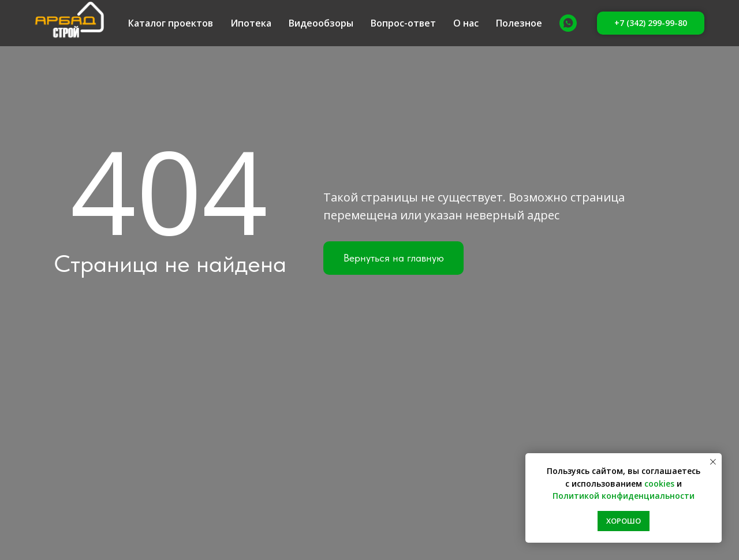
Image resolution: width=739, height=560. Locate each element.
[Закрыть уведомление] (713, 462)
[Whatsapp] (568, 23)
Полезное (519, 23)
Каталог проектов (171, 23)
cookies (659, 484)
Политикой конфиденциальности (624, 496)
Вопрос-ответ (403, 23)
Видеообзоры (321, 23)
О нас (466, 23)
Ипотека (251, 23)
